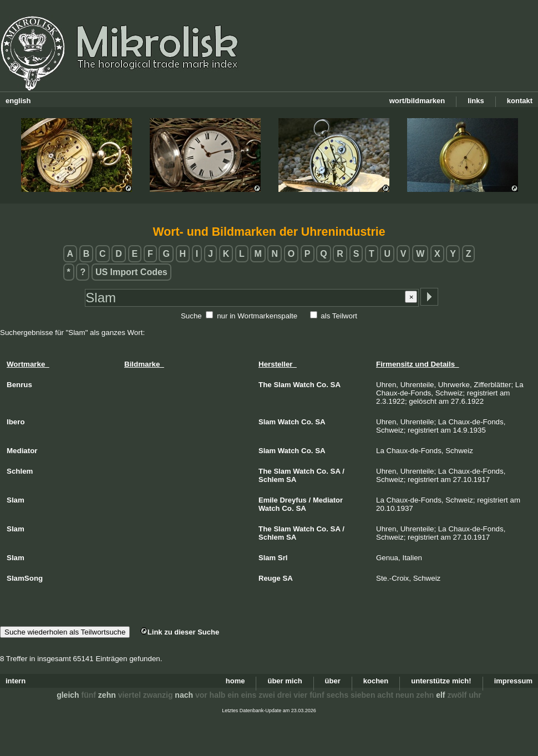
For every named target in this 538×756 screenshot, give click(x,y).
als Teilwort (339, 316)
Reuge (270, 578)
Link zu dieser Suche (180, 632)
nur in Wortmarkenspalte (257, 316)
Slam (282, 385)
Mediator (328, 500)
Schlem (271, 480)
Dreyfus (293, 500)
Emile (268, 500)
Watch (304, 385)
